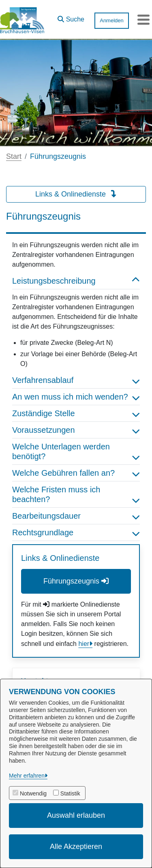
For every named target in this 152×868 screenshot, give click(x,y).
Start (14, 156)
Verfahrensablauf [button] (76, 380)
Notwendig (33, 793)
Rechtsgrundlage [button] (76, 532)
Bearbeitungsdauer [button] (76, 516)
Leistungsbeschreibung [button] (76, 281)
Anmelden (112, 20)
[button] (71, 17)
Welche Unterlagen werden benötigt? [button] (76, 451)
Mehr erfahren (27, 776)
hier (84, 644)
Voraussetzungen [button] (76, 430)
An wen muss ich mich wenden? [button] (76, 397)
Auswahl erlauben (76, 815)
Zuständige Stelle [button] (76, 413)
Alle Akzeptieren (76, 847)
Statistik (70, 793)
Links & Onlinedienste (76, 194)
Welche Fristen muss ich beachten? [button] (76, 494)
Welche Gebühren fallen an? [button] (76, 473)
